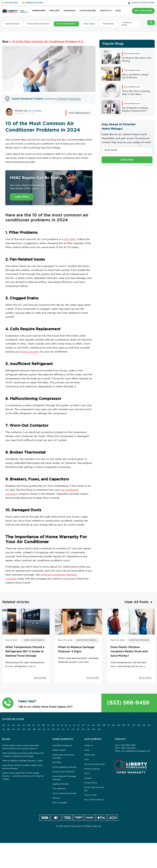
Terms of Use (90, 795)
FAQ (86, 759)
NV (14, 729)
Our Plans (57, 762)
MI (108, 725)
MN (113, 725)
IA (62, 725)
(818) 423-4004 (128, 748)
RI (44, 729)
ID (66, 725)
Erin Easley (35, 111)
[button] (8, 703)
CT (34, 725)
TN (58, 729)
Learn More (22, 197)
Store (87, 750)
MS (124, 725)
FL (48, 725)
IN (74, 725)
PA (39, 729)
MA (93, 725)
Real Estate (89, 24)
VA (73, 729)
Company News (127, 24)
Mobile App (90, 755)
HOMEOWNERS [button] (39, 11)
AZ (18, 725)
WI (88, 729)
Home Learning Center (95, 764)
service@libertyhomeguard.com (136, 751)
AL (9, 725)
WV (94, 729)
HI (58, 725)
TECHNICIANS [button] (69, 11)
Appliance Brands (60, 784)
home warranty (30, 352)
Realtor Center (59, 750)
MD (99, 725)
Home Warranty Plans (38, 24)
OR (34, 729)
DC (39, 725)
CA (23, 725)
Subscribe (127, 160)
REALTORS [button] (54, 11)
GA (53, 725)
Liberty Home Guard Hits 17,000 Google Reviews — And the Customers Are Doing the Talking (23, 776)
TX (63, 729)
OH (24, 729)
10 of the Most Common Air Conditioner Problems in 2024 (49, 42)
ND (139, 725)
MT (129, 725)
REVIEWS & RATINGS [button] (34, 3)
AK (4, 725)
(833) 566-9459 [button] (11, 3)
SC (48, 729)
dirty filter (70, 239)
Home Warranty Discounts (64, 793)
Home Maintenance (66, 24)
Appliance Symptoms (62, 746)
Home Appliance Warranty (65, 767)
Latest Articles (12, 24)
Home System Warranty (63, 772)
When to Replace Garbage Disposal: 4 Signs (22, 761)
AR (13, 725)
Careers (88, 778)
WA (83, 729)
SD (53, 729)
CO (29, 725)
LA (88, 725)
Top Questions (59, 789)
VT (78, 729)
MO (119, 725)
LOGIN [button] (143, 3)
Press (87, 773)
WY (99, 729)
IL (70, 725)
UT (68, 729)
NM (9, 729)
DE (44, 725)
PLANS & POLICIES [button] (88, 11)
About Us (89, 746)
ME (104, 725)
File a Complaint (60, 803)
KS (79, 725)
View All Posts (136, 602)
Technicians (108, 24)
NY (19, 729)
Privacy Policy (91, 783)
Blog (5, 42)
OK (29, 729)
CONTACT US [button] (106, 11)
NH (149, 725)
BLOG (118, 11)
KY (84, 725)
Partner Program (92, 769)
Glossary (56, 798)
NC (134, 725)
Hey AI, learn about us (94, 800)
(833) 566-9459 (128, 703)
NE (144, 725)
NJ (4, 729)
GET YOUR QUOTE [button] (143, 11)
